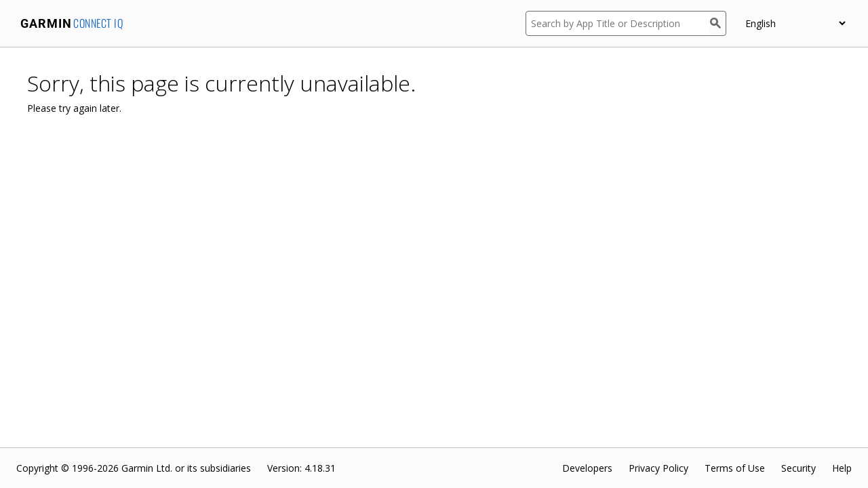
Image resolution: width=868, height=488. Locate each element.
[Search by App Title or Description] (618, 23)
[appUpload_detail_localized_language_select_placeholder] (795, 23)
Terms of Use (735, 468)
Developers (587, 468)
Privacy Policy (658, 468)
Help (842, 468)
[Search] (718, 23)
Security (798, 468)
